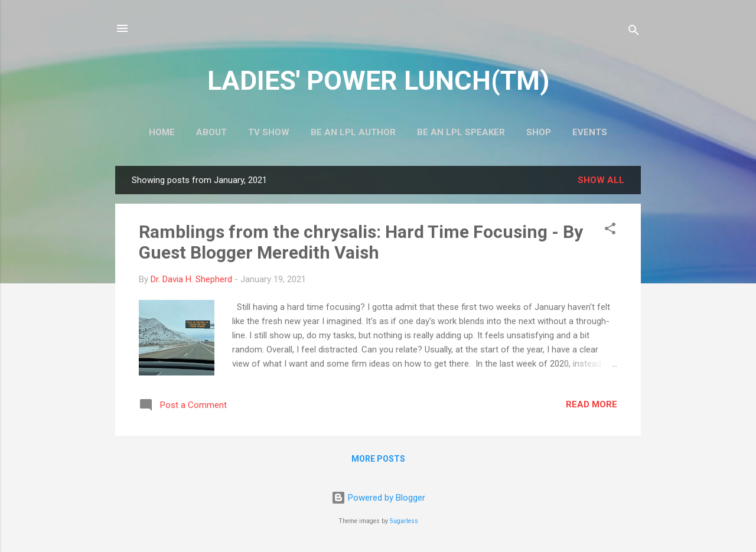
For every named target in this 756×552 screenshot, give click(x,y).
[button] (610, 231)
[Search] (634, 32)
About (211, 132)
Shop (539, 132)
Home (162, 132)
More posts (378, 459)
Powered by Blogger (378, 498)
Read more (592, 404)
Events (590, 132)
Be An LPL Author (353, 132)
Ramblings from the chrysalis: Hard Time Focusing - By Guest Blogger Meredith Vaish (361, 242)
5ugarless (404, 521)
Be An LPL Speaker (461, 132)
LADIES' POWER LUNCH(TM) (378, 81)
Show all (601, 180)
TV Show (269, 132)
